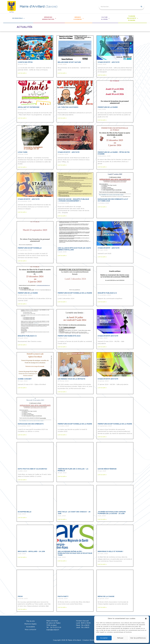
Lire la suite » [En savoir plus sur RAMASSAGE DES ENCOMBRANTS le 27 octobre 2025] (102, 207)
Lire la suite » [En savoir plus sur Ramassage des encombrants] (22, 435)
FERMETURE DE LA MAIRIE (108, 107)
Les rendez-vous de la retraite (71, 379)
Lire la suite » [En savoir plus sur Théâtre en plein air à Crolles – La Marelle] (62, 476)
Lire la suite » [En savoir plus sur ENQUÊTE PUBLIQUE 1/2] (22, 345)
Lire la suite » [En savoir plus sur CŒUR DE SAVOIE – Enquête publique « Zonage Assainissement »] (62, 216)
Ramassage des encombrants (31, 424)
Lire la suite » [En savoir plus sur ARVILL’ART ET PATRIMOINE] (22, 118)
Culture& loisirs (105, 18)
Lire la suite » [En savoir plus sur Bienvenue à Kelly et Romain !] (102, 564)
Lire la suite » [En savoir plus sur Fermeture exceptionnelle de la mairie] (62, 435)
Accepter (104, 638)
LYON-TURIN (23, 152)
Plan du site (31, 621)
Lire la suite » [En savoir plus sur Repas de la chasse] (102, 607)
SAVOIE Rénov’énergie (107, 469)
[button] (146, 619)
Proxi (20, 596)
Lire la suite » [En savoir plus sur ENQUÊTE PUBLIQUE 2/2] (102, 302)
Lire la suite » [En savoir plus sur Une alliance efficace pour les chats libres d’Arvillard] (62, 256)
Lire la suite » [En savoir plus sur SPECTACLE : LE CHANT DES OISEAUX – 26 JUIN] (62, 519)
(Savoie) (39, 7)
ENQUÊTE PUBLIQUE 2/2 (107, 293)
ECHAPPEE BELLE (25, 512)
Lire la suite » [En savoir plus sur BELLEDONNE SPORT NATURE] (62, 73)
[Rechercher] (141, 7)
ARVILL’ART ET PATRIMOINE (29, 107)
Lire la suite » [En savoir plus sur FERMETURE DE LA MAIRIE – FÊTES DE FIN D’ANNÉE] (102, 167)
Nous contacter (31, 630)
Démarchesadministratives (49, 18)
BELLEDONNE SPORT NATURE (69, 62)
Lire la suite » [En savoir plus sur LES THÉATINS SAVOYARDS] (62, 118)
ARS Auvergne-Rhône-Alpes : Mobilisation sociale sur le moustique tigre (75, 553)
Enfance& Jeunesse (79, 18)
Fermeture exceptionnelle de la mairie (75, 424)
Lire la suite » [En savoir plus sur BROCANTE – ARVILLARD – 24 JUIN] (22, 557)
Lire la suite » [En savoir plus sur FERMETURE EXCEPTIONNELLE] (22, 261)
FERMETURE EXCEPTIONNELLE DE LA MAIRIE (75, 293)
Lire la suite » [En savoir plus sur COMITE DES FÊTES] (22, 73)
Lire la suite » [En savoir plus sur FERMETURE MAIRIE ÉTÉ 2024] (62, 347)
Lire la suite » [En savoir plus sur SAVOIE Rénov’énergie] (102, 475)
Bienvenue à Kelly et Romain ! (110, 551)
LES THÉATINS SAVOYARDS (68, 107)
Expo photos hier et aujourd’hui (32, 469)
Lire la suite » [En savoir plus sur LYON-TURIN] (22, 167)
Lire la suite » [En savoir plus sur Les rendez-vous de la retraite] (62, 392)
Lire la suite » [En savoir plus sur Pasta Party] (62, 607)
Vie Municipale (18, 18)
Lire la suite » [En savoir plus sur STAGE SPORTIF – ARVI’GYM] (102, 75)
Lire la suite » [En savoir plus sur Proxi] (22, 609)
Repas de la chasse (106, 596)
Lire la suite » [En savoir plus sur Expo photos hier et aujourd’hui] (22, 480)
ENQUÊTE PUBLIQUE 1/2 (27, 336)
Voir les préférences (138, 638)
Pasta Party (63, 596)
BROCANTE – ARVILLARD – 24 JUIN (31, 551)
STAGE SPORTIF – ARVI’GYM (109, 62)
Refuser (120, 638)
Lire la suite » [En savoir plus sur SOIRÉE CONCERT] (22, 388)
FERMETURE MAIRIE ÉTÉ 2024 (69, 336)
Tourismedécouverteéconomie (132, 18)
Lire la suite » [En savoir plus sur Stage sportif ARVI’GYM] (102, 347)
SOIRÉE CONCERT (25, 379)
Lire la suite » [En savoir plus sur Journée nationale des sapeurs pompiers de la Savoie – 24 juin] (102, 519)
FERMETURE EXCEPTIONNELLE (30, 248)
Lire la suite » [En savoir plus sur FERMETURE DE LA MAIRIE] (102, 120)
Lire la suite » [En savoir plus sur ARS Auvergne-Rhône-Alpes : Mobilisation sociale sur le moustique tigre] (62, 561)
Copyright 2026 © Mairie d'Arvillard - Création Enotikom (75, 640)
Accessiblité (31, 627)
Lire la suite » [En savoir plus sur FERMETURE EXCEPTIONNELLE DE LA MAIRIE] (62, 302)
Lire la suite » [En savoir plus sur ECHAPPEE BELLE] (22, 518)
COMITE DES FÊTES (25, 62)
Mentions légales (30, 624)
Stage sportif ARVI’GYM (108, 336)
